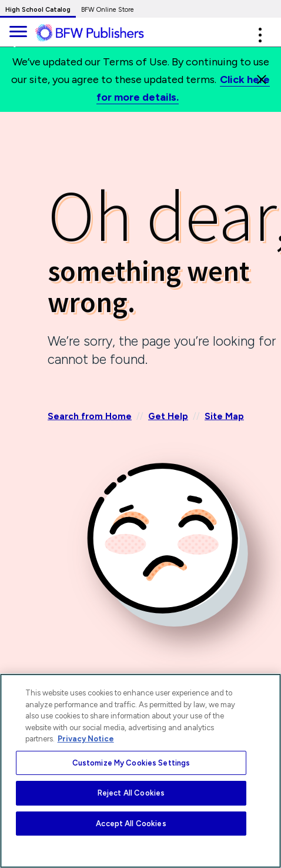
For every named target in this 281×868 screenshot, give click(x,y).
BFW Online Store (108, 10)
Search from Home (90, 416)
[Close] (262, 79)
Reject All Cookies (131, 793)
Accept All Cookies (131, 824)
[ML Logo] (98, 33)
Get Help (168, 416)
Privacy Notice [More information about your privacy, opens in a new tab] (86, 739)
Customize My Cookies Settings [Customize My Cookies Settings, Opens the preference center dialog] (131, 763)
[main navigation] (18, 30)
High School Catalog (38, 10)
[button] (260, 35)
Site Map (224, 416)
